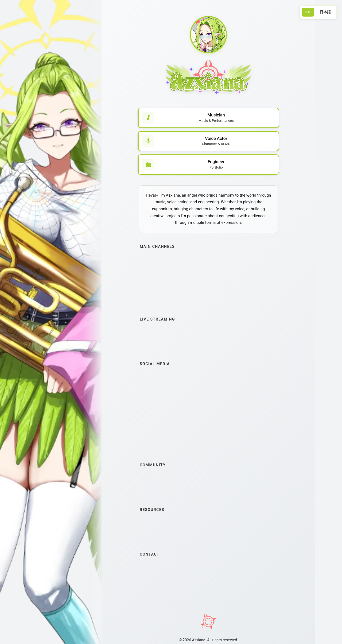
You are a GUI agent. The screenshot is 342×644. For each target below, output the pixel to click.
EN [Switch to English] (307, 12)
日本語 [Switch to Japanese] (325, 12)
